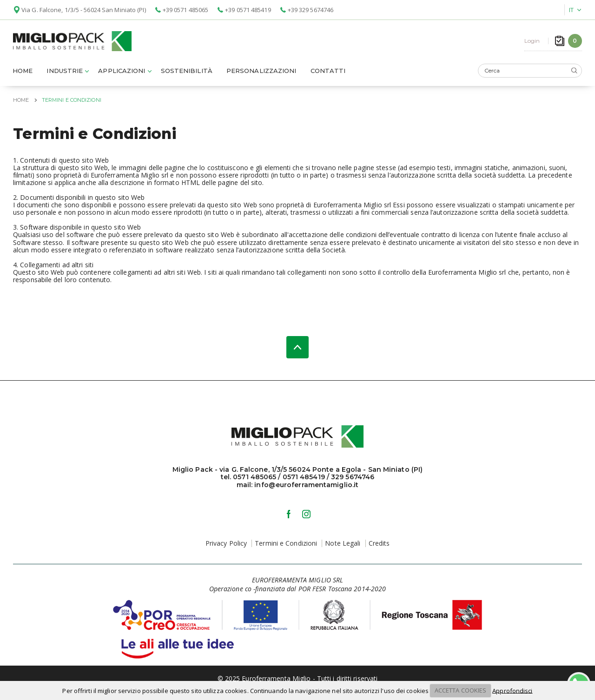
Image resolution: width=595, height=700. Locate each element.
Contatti (328, 73)
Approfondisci (512, 690)
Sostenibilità (187, 73)
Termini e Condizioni (286, 545)
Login (532, 42)
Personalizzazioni (261, 73)
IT (571, 10)
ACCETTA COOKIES (461, 690)
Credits (379, 545)
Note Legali (343, 545)
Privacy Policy (226, 545)
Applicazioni (122, 73)
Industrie (65, 73)
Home (23, 73)
